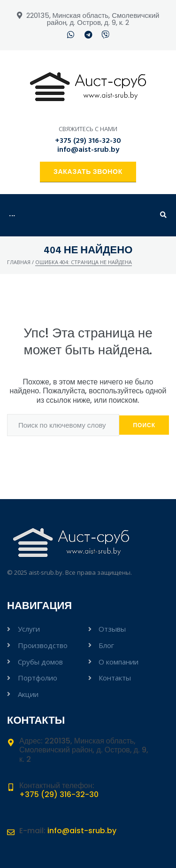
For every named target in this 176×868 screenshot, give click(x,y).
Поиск (144, 425)
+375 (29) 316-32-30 (88, 141)
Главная (19, 262)
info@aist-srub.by (88, 150)
